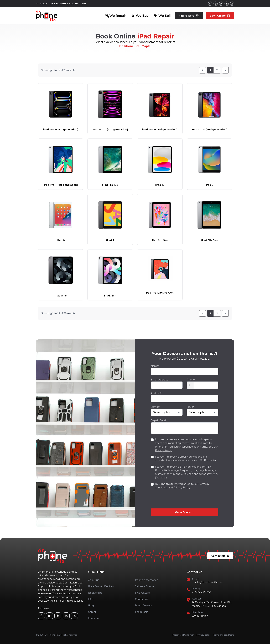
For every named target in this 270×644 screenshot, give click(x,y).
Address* (156, 393)
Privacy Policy (163, 450)
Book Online (220, 16)
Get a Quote (185, 512)
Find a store (189, 16)
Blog (91, 606)
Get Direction (200, 616)
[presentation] (177, 499)
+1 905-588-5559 (201, 592)
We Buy (140, 16)
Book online (95, 593)
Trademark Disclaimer (183, 635)
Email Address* (160, 380)
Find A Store (142, 593)
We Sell (162, 16)
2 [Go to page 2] (217, 70)
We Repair (116, 16)
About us (94, 580)
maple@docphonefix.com (207, 582)
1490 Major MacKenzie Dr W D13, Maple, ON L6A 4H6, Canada (212, 604)
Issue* (190, 407)
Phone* (191, 380)
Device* (155, 407)
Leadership (142, 612)
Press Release (144, 606)
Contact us (220, 556)
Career (92, 612)
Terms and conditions (224, 635)
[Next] (225, 70)
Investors (94, 618)
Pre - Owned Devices (101, 586)
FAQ (91, 599)
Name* (155, 366)
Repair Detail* (159, 420)
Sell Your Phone (144, 586)
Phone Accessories (146, 580)
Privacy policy (203, 635)
